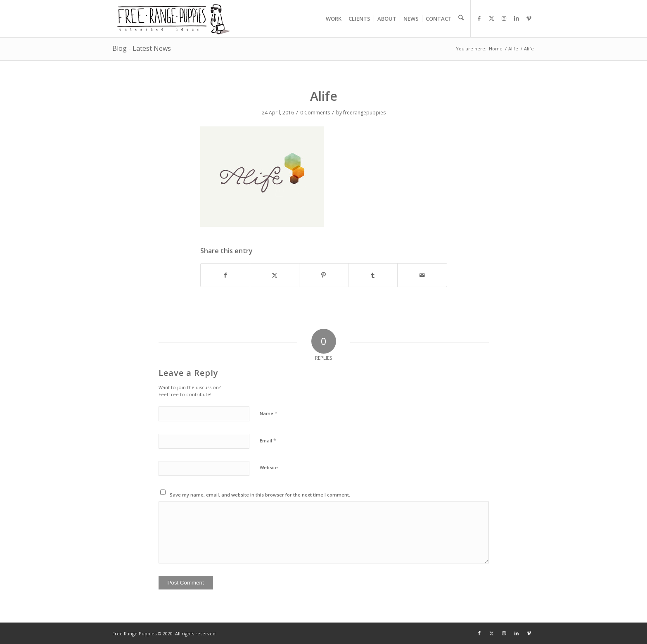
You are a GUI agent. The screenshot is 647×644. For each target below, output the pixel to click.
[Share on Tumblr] (373, 275)
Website (269, 467)
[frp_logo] (174, 19)
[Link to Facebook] (479, 18)
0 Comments (315, 113)
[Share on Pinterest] (324, 275)
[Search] (459, 19)
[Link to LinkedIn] (517, 18)
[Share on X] (275, 275)
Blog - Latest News (142, 48)
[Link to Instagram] (504, 18)
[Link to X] (492, 18)
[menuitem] (334, 19)
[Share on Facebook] (225, 275)
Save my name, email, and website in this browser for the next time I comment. (260, 495)
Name (269, 413)
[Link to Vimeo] (529, 18)
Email (268, 440)
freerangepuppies (364, 113)
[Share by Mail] (422, 275)
